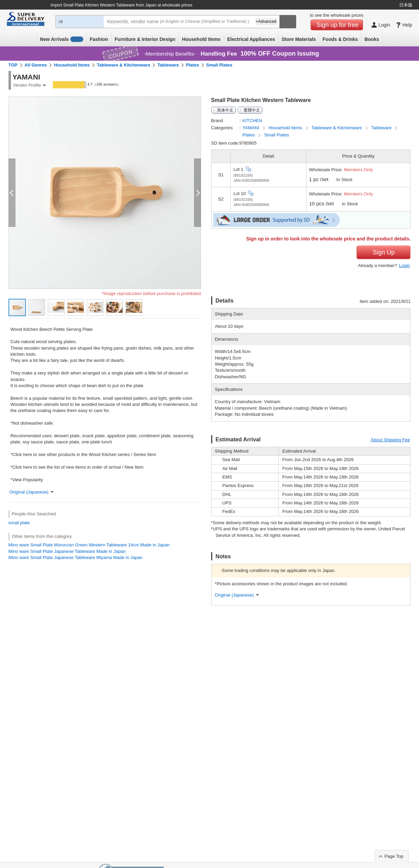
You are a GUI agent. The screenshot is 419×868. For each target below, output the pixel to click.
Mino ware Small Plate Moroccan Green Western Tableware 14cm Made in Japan (89, 545)
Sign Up (384, 252)
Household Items (201, 39)
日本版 (406, 5)
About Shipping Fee (390, 440)
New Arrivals (62, 39)
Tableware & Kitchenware (124, 65)
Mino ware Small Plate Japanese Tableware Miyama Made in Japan (76, 557)
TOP (13, 65)
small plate (19, 523)
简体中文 (225, 110)
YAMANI (251, 128)
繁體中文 (252, 110)
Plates (192, 65)
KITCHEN (252, 121)
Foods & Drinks (340, 39)
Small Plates (219, 65)
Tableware (168, 65)
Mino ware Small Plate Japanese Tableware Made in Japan (67, 551)
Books (372, 39)
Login (404, 266)
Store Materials (299, 39)
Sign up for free (338, 25)
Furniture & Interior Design (145, 39)
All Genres (36, 65)
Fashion (99, 39)
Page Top (394, 856)
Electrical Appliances (251, 39)
